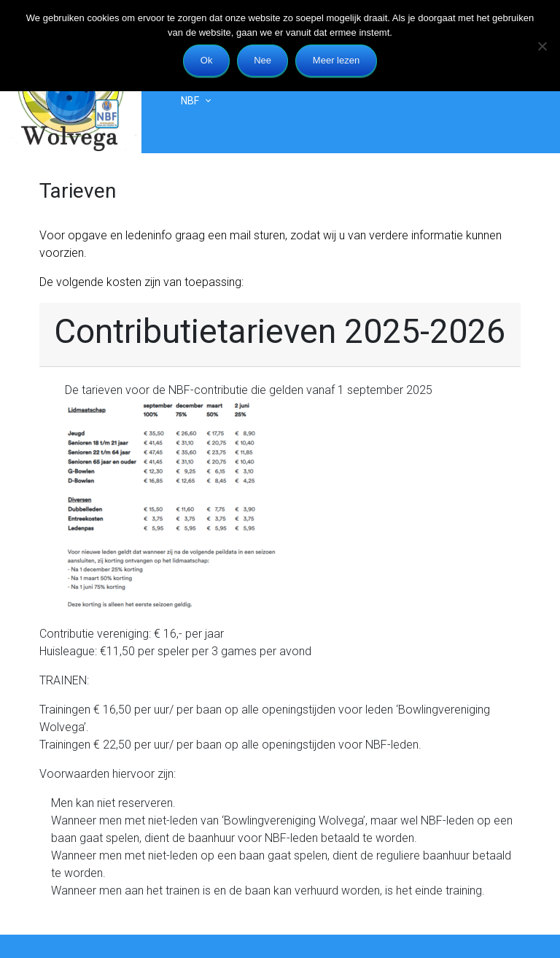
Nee (262, 60)
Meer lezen (336, 60)
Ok (207, 60)
